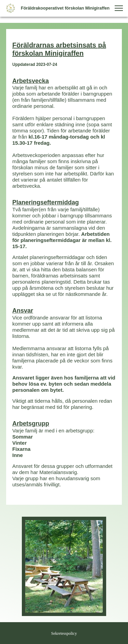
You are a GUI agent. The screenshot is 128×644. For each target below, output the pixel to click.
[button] (119, 8)
